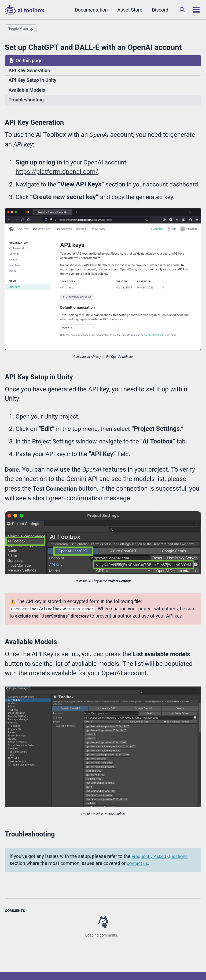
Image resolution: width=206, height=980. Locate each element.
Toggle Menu (19, 29)
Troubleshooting (25, 99)
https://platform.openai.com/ (55, 169)
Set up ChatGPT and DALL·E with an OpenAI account (93, 48)
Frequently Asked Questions (153, 831)
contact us (131, 838)
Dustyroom (105, 968)
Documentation (90, 10)
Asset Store (128, 10)
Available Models (26, 90)
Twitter (15, 959)
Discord (159, 10)
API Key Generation (29, 71)
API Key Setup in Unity (32, 80)
